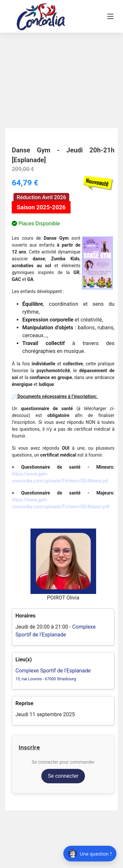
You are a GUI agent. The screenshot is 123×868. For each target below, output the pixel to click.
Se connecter (63, 776)
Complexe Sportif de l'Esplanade (53, 671)
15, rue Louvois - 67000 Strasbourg (46, 679)
